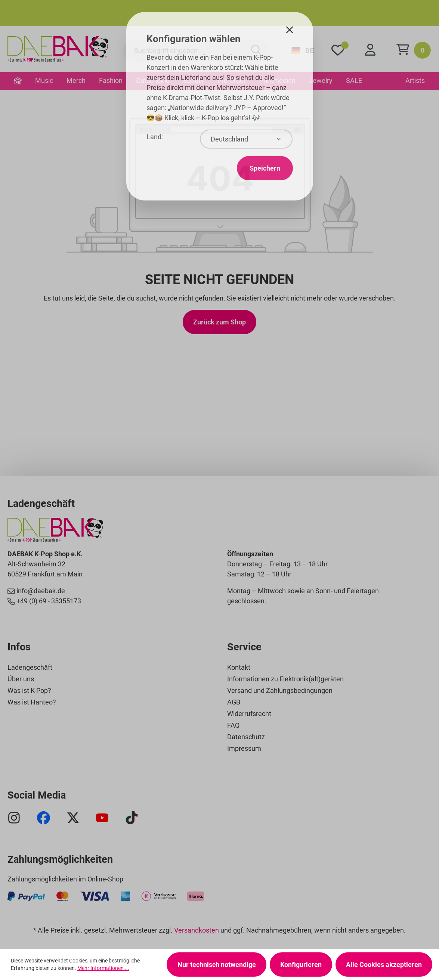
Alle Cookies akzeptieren (384, 965)
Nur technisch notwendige (217, 965)
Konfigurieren (301, 965)
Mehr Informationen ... (103, 968)
